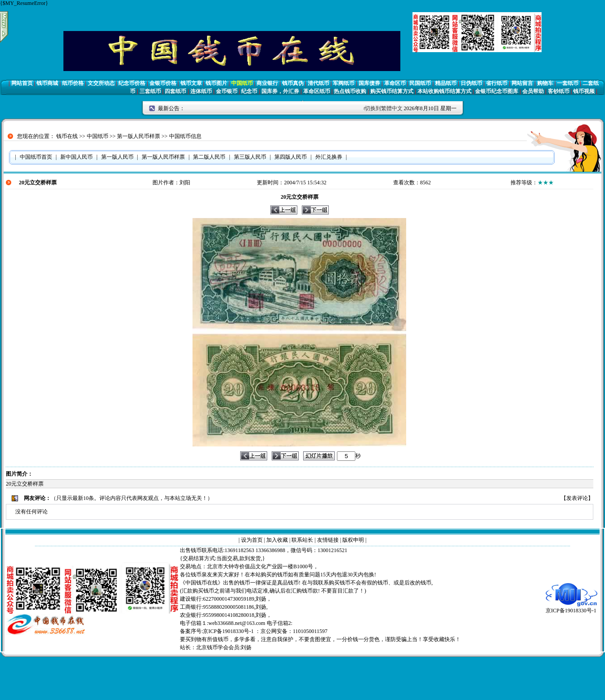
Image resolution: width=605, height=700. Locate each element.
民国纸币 (420, 83)
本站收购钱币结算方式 (444, 91)
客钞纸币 (559, 91)
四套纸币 (175, 91)
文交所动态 (101, 83)
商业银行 (267, 83)
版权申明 (353, 540)
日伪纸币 (471, 83)
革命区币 (395, 83)
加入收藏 (277, 540)
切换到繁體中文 (384, 108)
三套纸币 (150, 91)
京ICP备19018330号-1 (571, 608)
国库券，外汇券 (280, 91)
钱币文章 (191, 83)
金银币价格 (163, 83)
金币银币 (227, 91)
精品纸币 (446, 83)
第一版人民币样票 (139, 136)
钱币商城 (47, 83)
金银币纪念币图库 (497, 91)
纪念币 (249, 91)
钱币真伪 (293, 83)
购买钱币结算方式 (392, 91)
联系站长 (302, 540)
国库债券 (369, 83)
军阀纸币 (344, 83)
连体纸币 (201, 91)
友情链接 (328, 540)
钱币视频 (584, 91)
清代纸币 (318, 83)
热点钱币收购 (350, 91)
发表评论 (577, 498)
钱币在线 (67, 136)
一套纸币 (568, 83)
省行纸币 (497, 83)
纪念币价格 (132, 83)
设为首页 (252, 540)
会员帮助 (533, 91)
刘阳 (185, 183)
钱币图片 (216, 83)
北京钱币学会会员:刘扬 (224, 647)
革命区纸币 (317, 91)
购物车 (545, 83)
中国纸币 (242, 83)
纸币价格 (73, 83)
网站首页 (22, 83)
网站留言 (522, 83)
